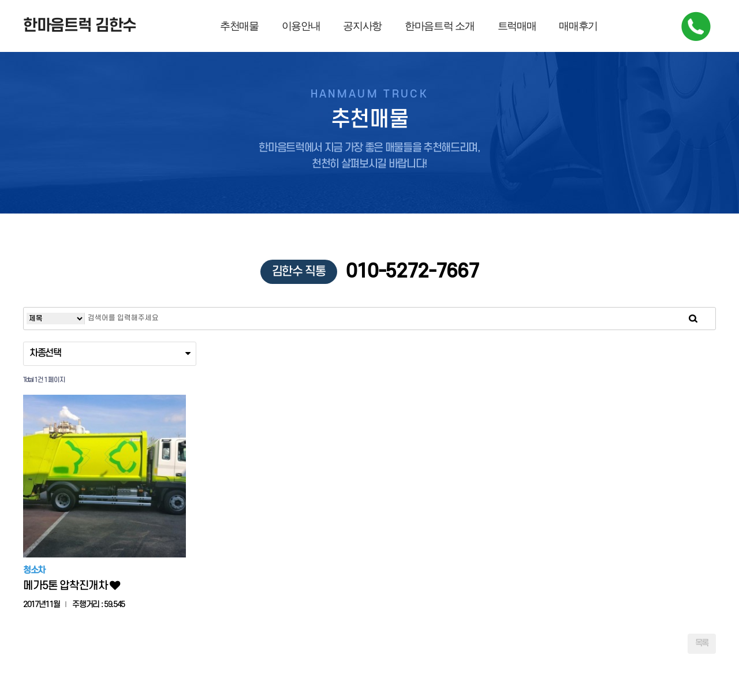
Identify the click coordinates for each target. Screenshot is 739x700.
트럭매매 (517, 26)
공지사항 (362, 26)
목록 (702, 643)
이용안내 (301, 26)
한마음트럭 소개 (439, 26)
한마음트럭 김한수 (80, 26)
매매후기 (578, 26)
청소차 (34, 571)
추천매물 (239, 26)
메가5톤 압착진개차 (71, 586)
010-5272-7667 (370, 272)
